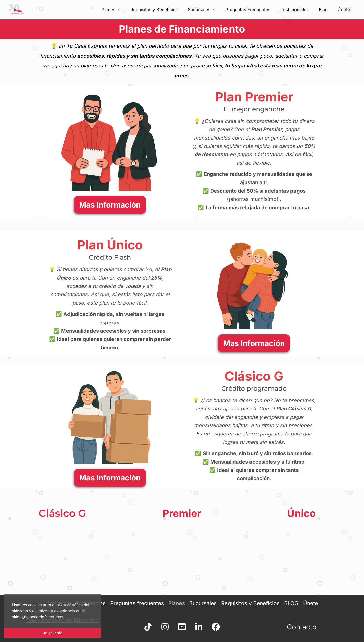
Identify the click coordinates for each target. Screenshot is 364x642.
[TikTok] (141, 627)
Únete (345, 10)
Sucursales (208, 10)
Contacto (302, 627)
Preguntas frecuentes (137, 603)
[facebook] (222, 627)
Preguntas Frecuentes (253, 10)
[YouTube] (182, 627)
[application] (128, 10)
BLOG (290, 603)
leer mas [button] (55, 617)
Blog (325, 10)
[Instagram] (162, 627)
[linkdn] (202, 627)
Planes (121, 10)
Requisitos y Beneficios (162, 10)
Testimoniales (298, 10)
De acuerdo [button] (53, 633)
